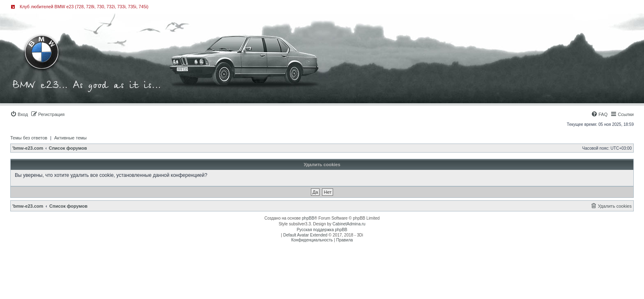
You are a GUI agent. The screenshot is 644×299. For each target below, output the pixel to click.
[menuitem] (19, 114)
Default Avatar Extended (305, 235)
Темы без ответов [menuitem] (29, 138)
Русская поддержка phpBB (322, 230)
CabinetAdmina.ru (349, 224)
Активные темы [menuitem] (70, 138)
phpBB (308, 218)
